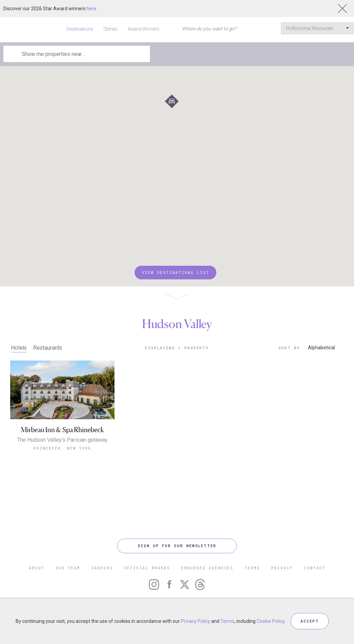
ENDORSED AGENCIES (207, 568)
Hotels (19, 348)
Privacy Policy (196, 621)
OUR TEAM (68, 568)
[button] (172, 101)
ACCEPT (310, 621)
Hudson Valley (177, 324)
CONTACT (315, 568)
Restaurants (48, 348)
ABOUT (37, 568)
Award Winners (144, 29)
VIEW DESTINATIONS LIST (175, 272)
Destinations (80, 29)
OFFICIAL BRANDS (147, 568)
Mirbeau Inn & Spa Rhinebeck (62, 430)
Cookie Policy (271, 621)
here (91, 9)
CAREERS (102, 568)
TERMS (252, 568)
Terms (227, 621)
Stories (111, 29)
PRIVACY (282, 568)
